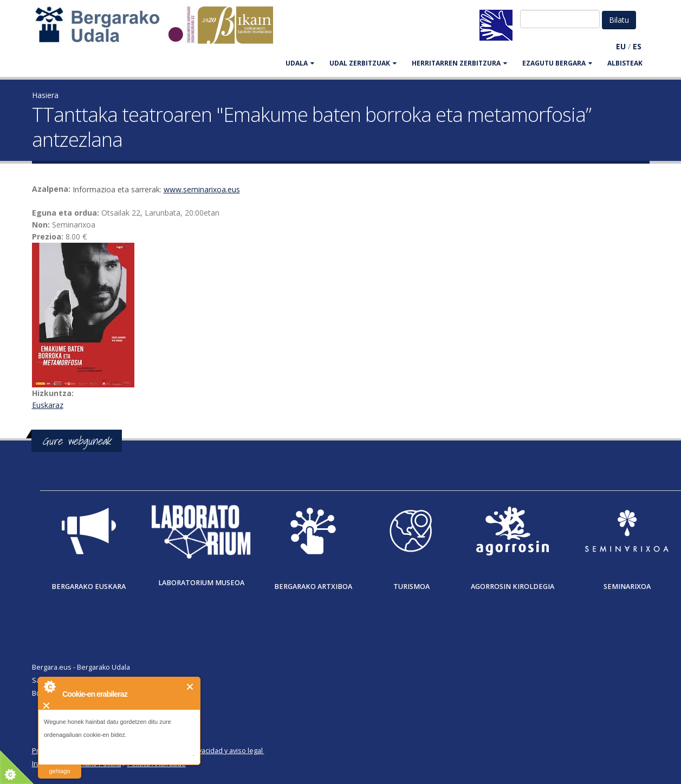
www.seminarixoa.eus (202, 189)
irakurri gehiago (59, 764)
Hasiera (45, 95)
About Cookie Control (49, 686)
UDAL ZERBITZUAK (363, 63)
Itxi (190, 687)
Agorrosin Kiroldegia (513, 587)
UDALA (300, 63)
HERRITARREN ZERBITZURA (459, 63)
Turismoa (411, 587)
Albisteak (625, 63)
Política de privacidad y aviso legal (209, 751)
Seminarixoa (627, 587)
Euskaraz (48, 405)
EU (621, 46)
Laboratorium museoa (201, 583)
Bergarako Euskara (89, 587)
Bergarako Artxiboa (313, 587)
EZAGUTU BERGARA (557, 63)
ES (637, 46)
